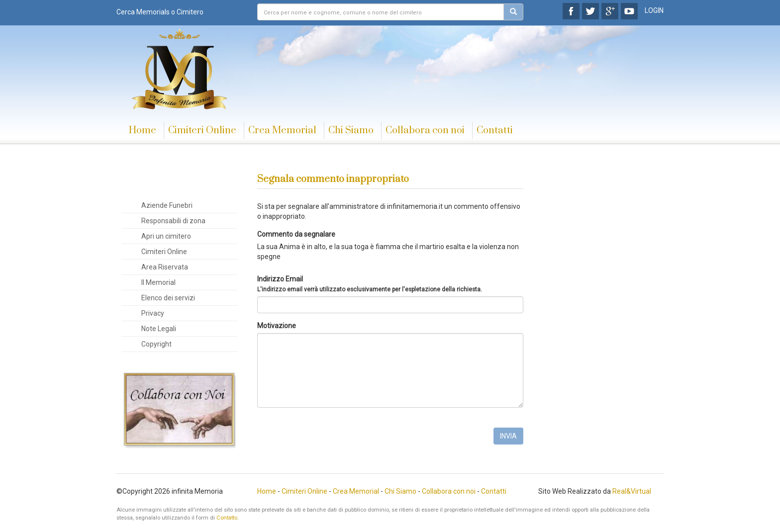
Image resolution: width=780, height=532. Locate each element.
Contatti (495, 131)
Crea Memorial (282, 131)
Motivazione (277, 326)
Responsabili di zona (173, 221)
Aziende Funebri (167, 205)
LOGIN (654, 10)
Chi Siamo (351, 131)
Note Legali (159, 329)
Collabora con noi (425, 131)
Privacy (153, 313)
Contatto (227, 518)
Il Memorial (158, 282)
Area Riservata (165, 267)
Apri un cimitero (166, 236)
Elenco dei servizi (168, 298)
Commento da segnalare (296, 234)
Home (143, 131)
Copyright (156, 344)
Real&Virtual (632, 491)
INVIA (508, 436)
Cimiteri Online (202, 131)
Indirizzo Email (370, 284)
